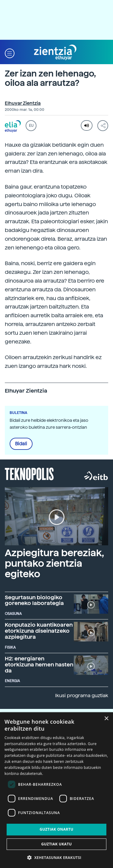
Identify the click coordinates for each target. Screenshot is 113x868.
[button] (10, 53)
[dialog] (56, 790)
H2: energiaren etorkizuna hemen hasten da (39, 664)
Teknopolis (29, 473)
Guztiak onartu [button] (56, 829)
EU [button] (31, 126)
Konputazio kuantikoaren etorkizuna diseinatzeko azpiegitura (39, 631)
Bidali (21, 444)
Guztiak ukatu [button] (57, 844)
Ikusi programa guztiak (82, 696)
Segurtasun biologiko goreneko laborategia (34, 600)
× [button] (106, 719)
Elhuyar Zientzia (23, 103)
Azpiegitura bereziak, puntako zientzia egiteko (54, 563)
